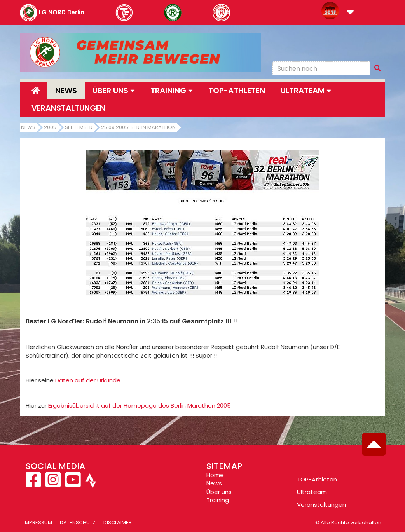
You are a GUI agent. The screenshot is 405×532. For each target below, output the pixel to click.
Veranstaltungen (68, 108)
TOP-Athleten (317, 479)
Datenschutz (78, 522)
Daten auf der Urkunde (88, 380)
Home (215, 475)
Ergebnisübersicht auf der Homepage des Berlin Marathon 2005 (140, 406)
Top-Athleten (237, 91)
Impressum (38, 522)
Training (218, 500)
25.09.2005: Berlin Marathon (138, 127)
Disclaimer (118, 522)
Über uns (219, 492)
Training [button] (172, 91)
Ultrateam (312, 492)
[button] (350, 13)
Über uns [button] (114, 91)
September (79, 127)
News (66, 91)
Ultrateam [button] (306, 91)
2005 (50, 127)
